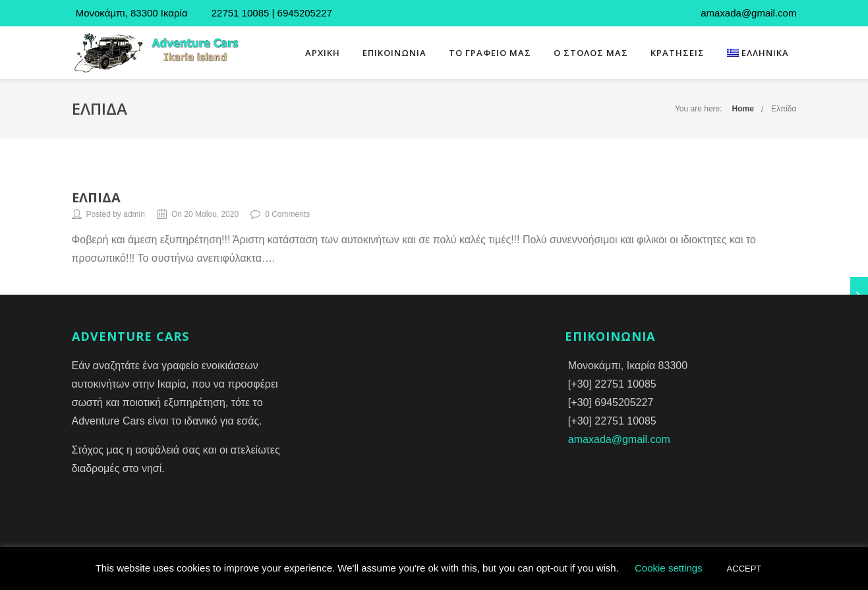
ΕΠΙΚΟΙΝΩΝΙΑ (394, 53)
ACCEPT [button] (744, 569)
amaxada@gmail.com (619, 439)
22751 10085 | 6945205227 (271, 13)
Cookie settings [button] (669, 568)
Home (743, 109)
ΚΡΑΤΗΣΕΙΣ (678, 53)
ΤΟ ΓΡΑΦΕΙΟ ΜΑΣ (490, 53)
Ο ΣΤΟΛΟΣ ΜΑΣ (591, 53)
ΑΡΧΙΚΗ (323, 53)
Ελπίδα (784, 109)
